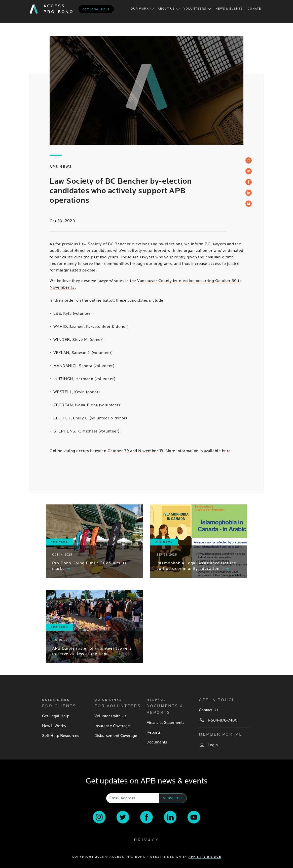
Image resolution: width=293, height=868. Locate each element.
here (226, 451)
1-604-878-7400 (223, 720)
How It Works (54, 726)
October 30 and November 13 (135, 451)
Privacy (146, 840)
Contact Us (209, 710)
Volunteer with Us (110, 716)
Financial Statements (165, 723)
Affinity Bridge (205, 857)
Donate (254, 9)
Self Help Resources (61, 736)
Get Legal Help (56, 716)
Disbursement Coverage (116, 736)
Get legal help (96, 9)
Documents (157, 742)
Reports (154, 732)
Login (213, 745)
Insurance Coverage (112, 726)
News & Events (229, 9)
